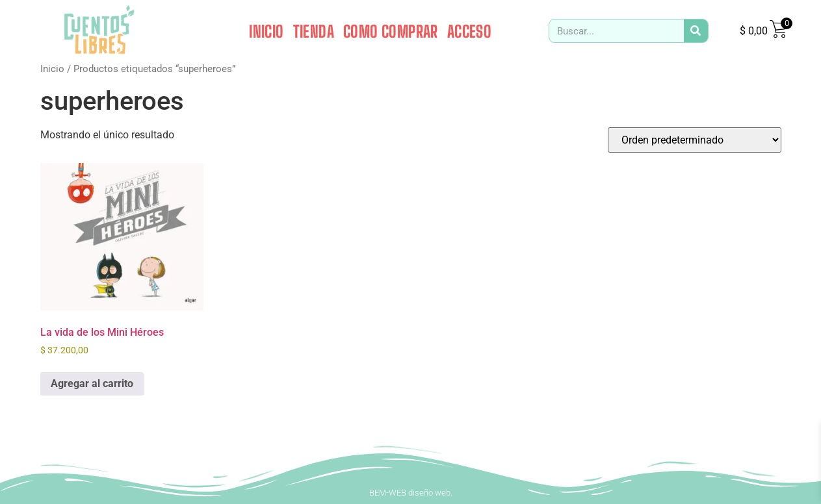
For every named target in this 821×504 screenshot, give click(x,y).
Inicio (52, 69)
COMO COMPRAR (391, 31)
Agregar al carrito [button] (92, 384)
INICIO (266, 31)
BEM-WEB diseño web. (411, 493)
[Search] (696, 31)
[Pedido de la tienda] (695, 140)
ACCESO (469, 31)
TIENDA (314, 31)
